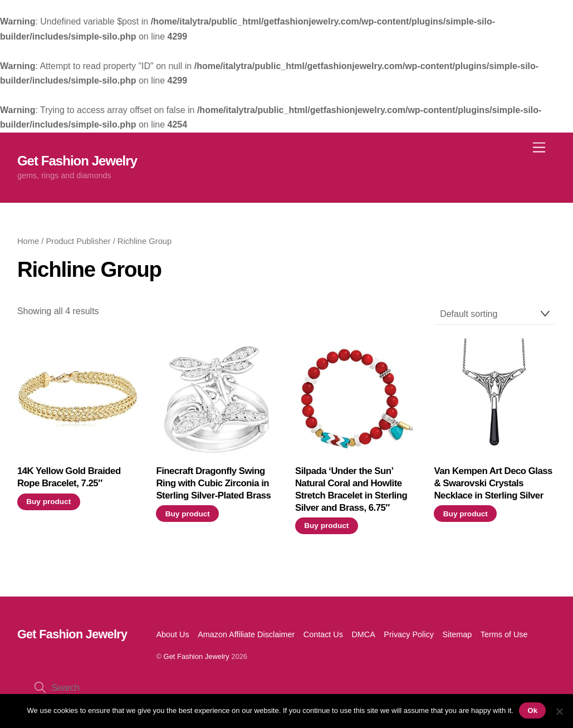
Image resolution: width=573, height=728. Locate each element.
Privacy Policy (409, 634)
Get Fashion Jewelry (197, 656)
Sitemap (457, 634)
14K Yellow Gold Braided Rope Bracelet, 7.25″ (69, 477)
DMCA (363, 634)
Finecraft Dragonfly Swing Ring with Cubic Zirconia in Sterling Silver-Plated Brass (213, 483)
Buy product (48, 502)
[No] (559, 711)
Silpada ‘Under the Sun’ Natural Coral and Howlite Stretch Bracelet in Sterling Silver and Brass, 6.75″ (351, 489)
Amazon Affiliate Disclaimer (246, 634)
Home (28, 241)
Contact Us (323, 634)
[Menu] (539, 147)
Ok (533, 710)
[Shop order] (496, 314)
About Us (172, 634)
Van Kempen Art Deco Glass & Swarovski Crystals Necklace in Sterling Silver (493, 483)
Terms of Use (504, 634)
